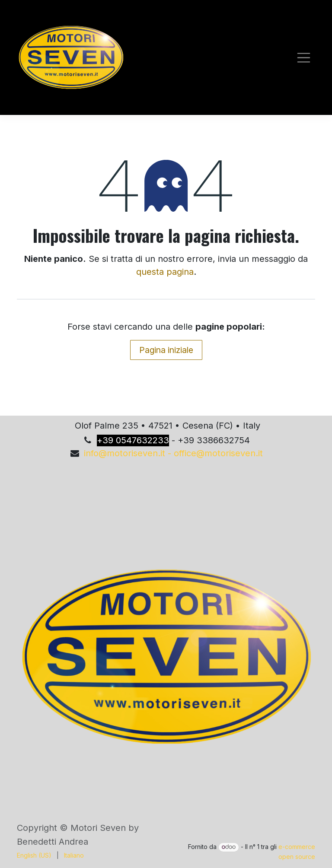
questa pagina (165, 272)
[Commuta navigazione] (304, 58)
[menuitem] (34, 855)
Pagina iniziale (166, 350)
